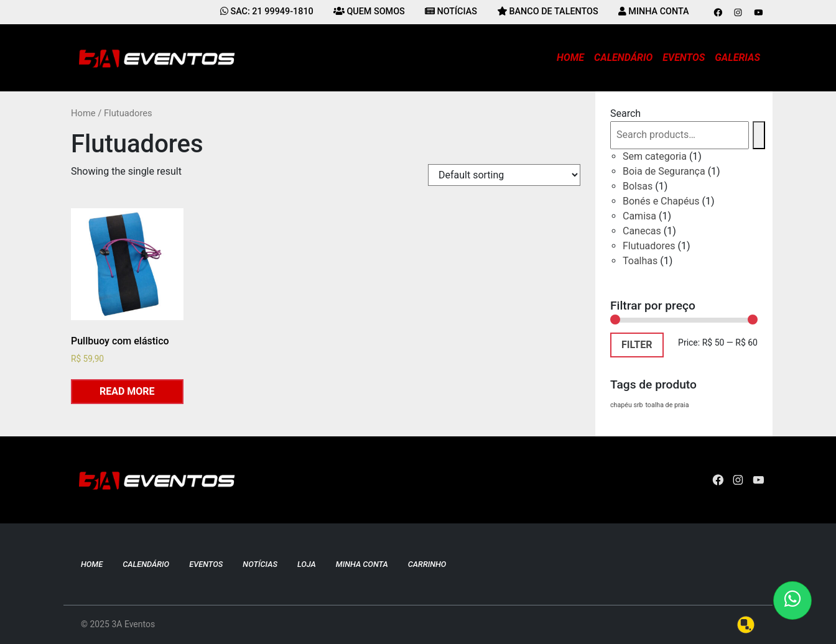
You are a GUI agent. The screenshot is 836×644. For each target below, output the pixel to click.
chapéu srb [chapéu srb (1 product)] (627, 405)
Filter (637, 345)
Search (625, 113)
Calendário (623, 57)
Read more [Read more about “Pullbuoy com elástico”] (127, 391)
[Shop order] (504, 175)
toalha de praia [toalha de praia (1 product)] (667, 405)
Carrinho (427, 564)
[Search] (759, 135)
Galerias (737, 57)
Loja (307, 564)
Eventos (684, 57)
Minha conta (362, 564)
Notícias (260, 564)
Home (570, 57)
